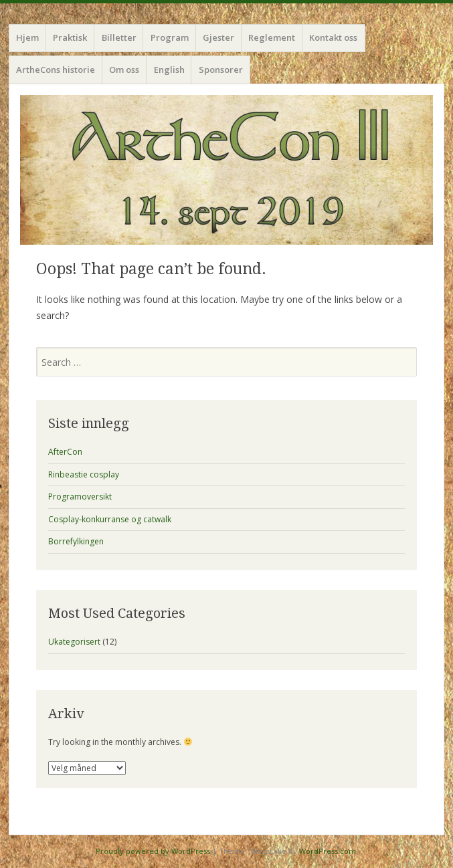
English (169, 70)
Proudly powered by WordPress (153, 851)
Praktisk (70, 37)
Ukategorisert (74, 642)
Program (170, 37)
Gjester (218, 37)
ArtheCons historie (56, 70)
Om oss (124, 70)
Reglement (272, 37)
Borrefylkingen (76, 541)
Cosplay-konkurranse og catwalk (110, 519)
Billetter (119, 37)
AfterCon (65, 452)
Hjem (27, 37)
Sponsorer (221, 70)
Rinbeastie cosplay (84, 474)
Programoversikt (80, 497)
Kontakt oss (333, 37)
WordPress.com (328, 851)
